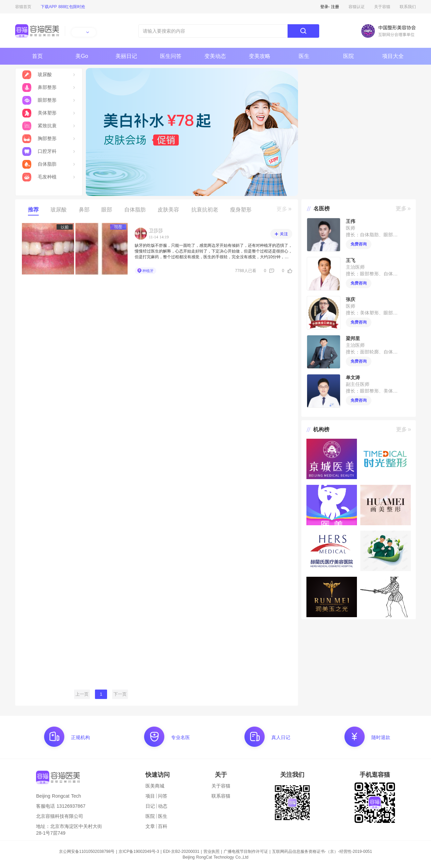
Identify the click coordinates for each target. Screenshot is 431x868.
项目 (150, 796)
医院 (349, 56)
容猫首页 (23, 7)
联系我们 (408, 7)
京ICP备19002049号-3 (139, 852)
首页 (37, 56)
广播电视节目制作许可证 (246, 852)
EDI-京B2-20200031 (181, 852)
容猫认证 (357, 7)
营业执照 (211, 852)
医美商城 (155, 786)
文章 (150, 826)
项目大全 (393, 56)
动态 (163, 806)
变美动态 (215, 56)
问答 (163, 796)
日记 (150, 806)
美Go (82, 56)
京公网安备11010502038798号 (87, 852)
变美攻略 (260, 56)
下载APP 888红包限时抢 (63, 7)
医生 (304, 56)
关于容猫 (382, 7)
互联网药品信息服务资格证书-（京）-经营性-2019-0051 (322, 852)
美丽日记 (126, 56)
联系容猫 (221, 796)
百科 (163, 826)
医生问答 (171, 56)
